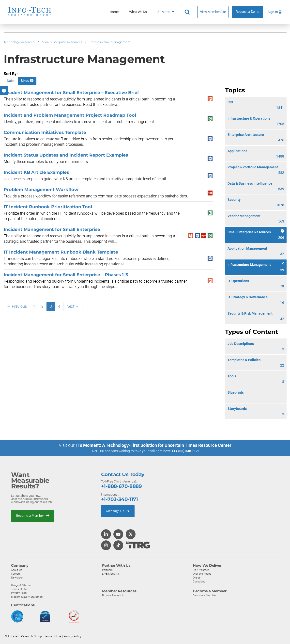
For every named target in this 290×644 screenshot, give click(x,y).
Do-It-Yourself (201, 570)
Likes (27, 81)
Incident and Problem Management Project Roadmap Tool (70, 115)
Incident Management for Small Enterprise (52, 229)
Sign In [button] (275, 12)
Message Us (118, 511)
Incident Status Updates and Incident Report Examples (66, 155)
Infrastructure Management (110, 42)
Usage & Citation (21, 585)
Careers (16, 574)
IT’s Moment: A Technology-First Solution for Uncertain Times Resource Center (153, 445)
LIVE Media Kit (111, 574)
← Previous (17, 306)
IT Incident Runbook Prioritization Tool (48, 207)
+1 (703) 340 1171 (186, 451)
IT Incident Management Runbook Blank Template (61, 252)
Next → (73, 306)
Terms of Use (19, 589)
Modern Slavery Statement (27, 597)
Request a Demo (248, 12)
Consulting (199, 581)
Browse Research (113, 595)
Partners (107, 570)
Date (10, 81)
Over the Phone (202, 574)
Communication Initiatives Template (45, 132)
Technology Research (19, 42)
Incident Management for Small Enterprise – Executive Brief (71, 92)
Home (114, 12)
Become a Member (33, 515)
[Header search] (188, 12)
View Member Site (213, 12)
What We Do (138, 12)
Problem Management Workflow (41, 189)
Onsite (197, 578)
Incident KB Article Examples (36, 172)
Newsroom (18, 578)
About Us (17, 570)
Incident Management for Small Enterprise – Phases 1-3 (66, 275)
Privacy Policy (19, 593)
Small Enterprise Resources (62, 42)
